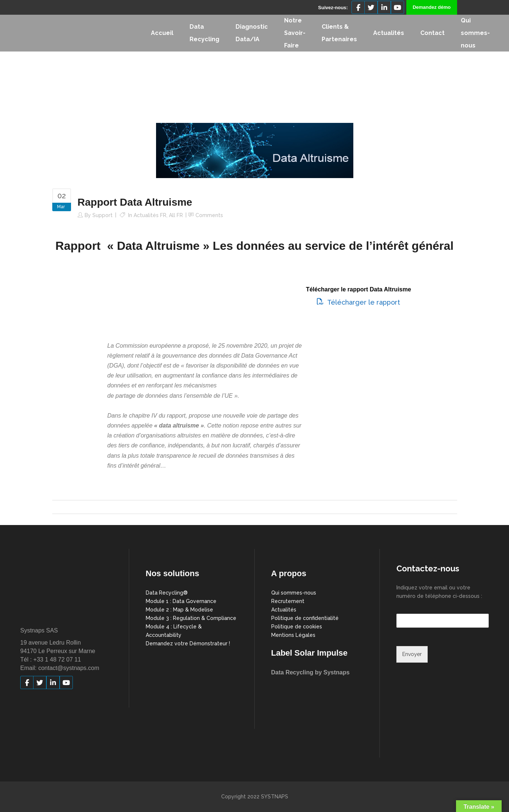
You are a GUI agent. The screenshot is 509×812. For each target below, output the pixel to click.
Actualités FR (150, 215)
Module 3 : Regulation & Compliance (191, 618)
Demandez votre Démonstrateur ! (188, 643)
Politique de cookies (297, 627)
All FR (176, 215)
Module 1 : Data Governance (181, 601)
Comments (209, 215)
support (102, 215)
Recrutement (288, 601)
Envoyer (412, 654)
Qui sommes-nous (294, 593)
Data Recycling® (167, 593)
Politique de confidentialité (305, 618)
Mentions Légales (293, 635)
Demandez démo (432, 7)
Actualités (284, 610)
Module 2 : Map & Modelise (179, 610)
